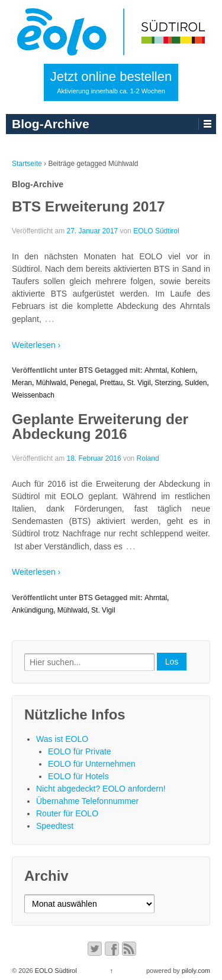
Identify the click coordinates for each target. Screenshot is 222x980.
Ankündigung (33, 610)
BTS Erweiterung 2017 (89, 206)
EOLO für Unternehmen (92, 764)
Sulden (196, 383)
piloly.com (196, 971)
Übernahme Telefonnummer (87, 801)
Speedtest (55, 826)
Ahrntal (156, 370)
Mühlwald (51, 383)
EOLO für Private (80, 751)
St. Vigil (139, 383)
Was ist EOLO (62, 739)
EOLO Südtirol (156, 231)
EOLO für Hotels (78, 776)
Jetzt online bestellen (111, 82)
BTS (86, 370)
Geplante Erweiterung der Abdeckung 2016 (100, 426)
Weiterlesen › (36, 345)
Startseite (27, 164)
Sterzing (168, 383)
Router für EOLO (67, 813)
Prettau (112, 383)
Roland (148, 458)
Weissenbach (33, 395)
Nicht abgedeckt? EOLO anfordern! (101, 789)
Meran (22, 383)
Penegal (83, 383)
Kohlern (183, 370)
